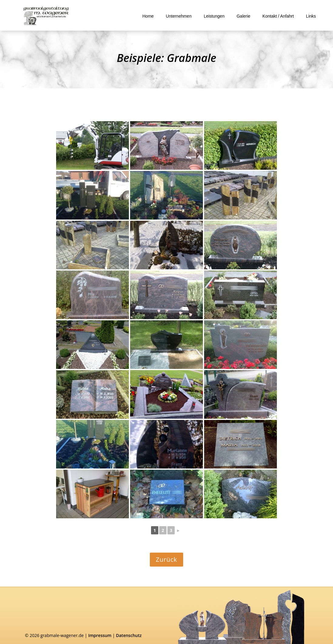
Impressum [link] (100, 635)
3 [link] (171, 530)
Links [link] (311, 16)
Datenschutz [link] (129, 635)
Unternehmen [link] (179, 16)
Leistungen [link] (214, 16)
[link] (46, 16)
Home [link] (148, 16)
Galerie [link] (243, 16)
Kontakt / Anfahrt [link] (278, 16)
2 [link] (163, 530)
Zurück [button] (166, 559)
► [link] (178, 530)
